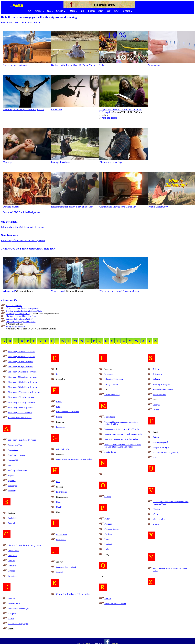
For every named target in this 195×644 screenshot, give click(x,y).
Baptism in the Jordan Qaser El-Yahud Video (73, 65)
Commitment (13, 551)
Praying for (109, 544)
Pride (107, 549)
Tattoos (156, 437)
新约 (49, 11)
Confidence (13, 556)
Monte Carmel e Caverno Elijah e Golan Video (123, 434)
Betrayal (11, 523)
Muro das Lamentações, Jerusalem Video (121, 439)
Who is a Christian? (14, 306)
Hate (58, 482)
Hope (58, 502)
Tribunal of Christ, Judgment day (166, 452)
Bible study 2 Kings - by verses (21, 367)
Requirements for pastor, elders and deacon (75, 205)
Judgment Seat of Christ (66, 567)
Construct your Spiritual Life (18, 314)
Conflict (11, 561)
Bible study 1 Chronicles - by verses (23, 372)
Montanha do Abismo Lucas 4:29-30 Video (122, 429)
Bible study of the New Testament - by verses (23, 240)
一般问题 (72, 11)
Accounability (14, 460)
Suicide (156, 410)
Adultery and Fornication (18, 470)
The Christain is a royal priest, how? (21, 322)
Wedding (156, 509)
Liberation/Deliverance (114, 379)
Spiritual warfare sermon (163, 389)
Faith (58, 407)
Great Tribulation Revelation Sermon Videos (74, 459)
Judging (59, 572)
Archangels (13, 486)
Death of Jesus (14, 603)
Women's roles (159, 519)
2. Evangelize (106, 112)
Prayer (107, 539)
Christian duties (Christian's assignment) (22, 308)
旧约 (29, 11)
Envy (58, 374)
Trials (155, 457)
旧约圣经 (38, 11)
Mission (156, 524)
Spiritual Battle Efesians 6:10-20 (19, 319)
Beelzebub (12, 518)
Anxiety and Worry (16, 445)
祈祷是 (101, 11)
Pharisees (108, 534)
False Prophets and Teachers (68, 412)
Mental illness (110, 452)
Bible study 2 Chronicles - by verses (23, 377)
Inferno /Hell (62, 534)
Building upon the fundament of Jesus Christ (24, 311)
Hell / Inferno (62, 492)
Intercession (61, 540)
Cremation (12, 576)
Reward (108, 599)
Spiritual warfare (160, 395)
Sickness (156, 379)
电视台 (117, 11)
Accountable (13, 450)
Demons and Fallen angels (19, 608)
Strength (156, 405)
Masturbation (110, 417)
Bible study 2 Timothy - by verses (22, 402)
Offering (108, 497)
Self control (158, 374)
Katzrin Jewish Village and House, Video (73, 594)
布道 (109, 11)
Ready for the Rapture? (15, 326)
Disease (11, 619)
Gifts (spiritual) (63, 449)
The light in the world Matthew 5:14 (21, 316)
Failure (59, 402)
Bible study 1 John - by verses (20, 413)
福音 (82, 11)
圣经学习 (59, 11)
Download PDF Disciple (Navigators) (21, 212)
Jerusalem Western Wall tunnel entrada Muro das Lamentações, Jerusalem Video (123, 446)
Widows (156, 514)
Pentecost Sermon (112, 529)
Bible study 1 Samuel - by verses (21, 352)
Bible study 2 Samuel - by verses (21, 357)
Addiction (12, 465)
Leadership (109, 374)
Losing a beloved (111, 384)
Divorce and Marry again (18, 624)
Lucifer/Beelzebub (112, 395)
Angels (11, 475)
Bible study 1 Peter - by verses (20, 407)
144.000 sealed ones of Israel (20, 418)
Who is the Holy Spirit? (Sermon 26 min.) (124, 290)
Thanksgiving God (160, 442)
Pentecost (108, 524)
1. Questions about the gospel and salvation (124, 108)
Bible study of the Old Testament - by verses (23, 227)
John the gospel (109, 118)
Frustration (61, 427)
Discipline (12, 613)
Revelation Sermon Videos (115, 604)
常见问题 (91, 11)
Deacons (11, 598)
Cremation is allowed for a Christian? (124, 205)
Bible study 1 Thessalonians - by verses (24, 392)
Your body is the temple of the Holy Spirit (27, 108)
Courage (11, 571)
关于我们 (126, 11)
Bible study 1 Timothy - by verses (22, 397)
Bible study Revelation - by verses (22, 440)
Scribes (156, 369)
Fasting (59, 417)
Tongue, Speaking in (161, 447)
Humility (60, 507)
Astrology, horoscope (17, 455)
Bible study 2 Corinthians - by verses (23, 387)
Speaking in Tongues (161, 384)
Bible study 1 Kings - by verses (21, 362)
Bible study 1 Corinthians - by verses (23, 382)
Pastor (107, 519)
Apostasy (12, 481)
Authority (12, 491)
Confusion (12, 566)
